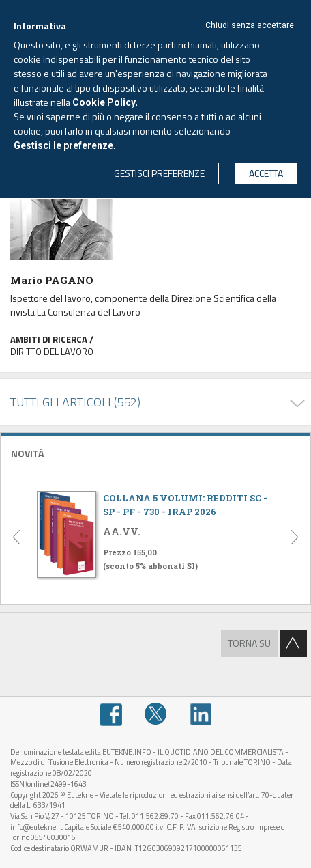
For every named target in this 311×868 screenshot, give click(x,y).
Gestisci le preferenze (63, 145)
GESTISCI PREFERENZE (159, 173)
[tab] (155, 452)
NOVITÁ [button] (27, 453)
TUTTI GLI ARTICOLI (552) (75, 402)
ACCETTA (266, 173)
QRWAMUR (89, 848)
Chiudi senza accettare (250, 25)
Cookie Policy (104, 102)
